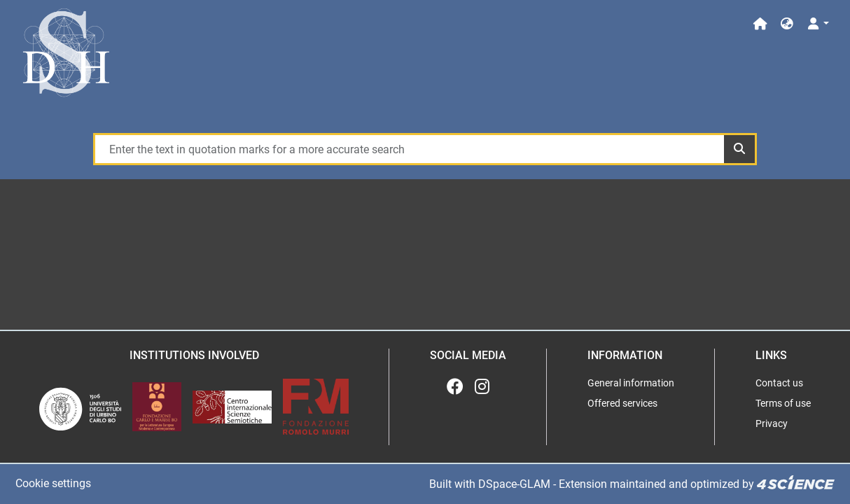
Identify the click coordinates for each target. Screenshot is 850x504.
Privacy (772, 423)
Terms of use (783, 403)
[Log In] (817, 24)
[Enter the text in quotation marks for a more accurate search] (409, 149)
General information (631, 383)
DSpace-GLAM (514, 484)
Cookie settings (53, 483)
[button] (787, 24)
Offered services (622, 403)
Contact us (779, 383)
